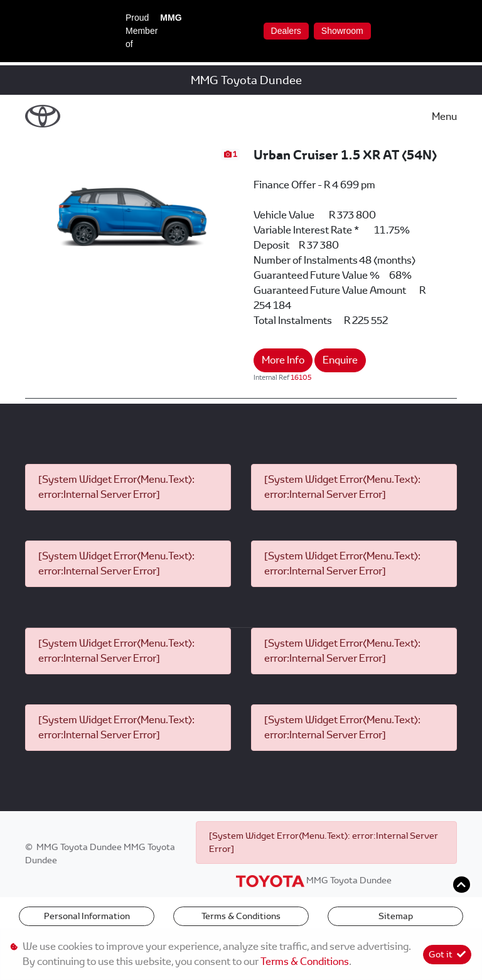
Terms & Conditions (241, 916)
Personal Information (87, 916)
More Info (283, 360)
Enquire (340, 360)
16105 (301, 377)
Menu (444, 116)
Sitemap (396, 916)
